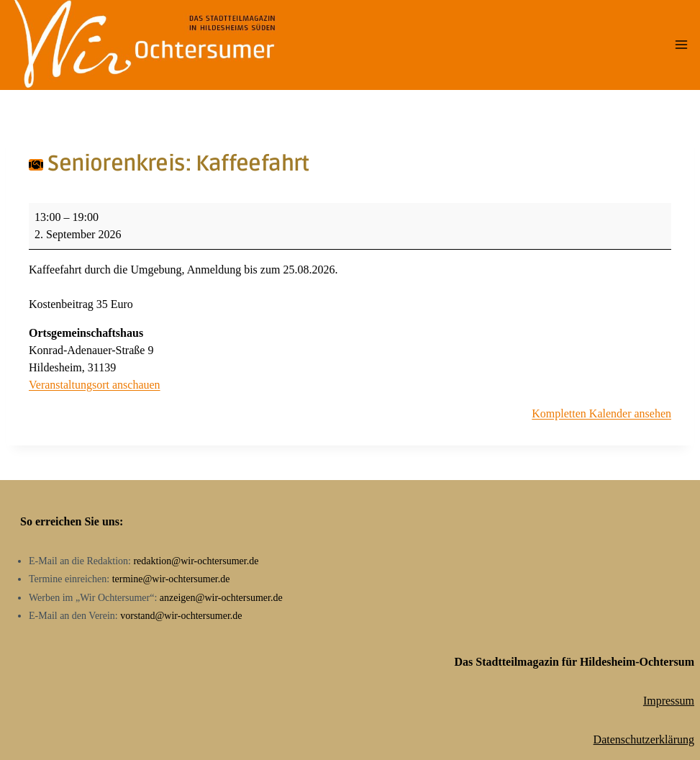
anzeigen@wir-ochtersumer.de (221, 598)
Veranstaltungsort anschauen (95, 385)
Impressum (669, 701)
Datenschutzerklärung (644, 739)
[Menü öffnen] (681, 45)
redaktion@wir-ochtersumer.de (196, 561)
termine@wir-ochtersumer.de (171, 579)
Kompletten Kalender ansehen (601, 413)
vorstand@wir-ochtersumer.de (181, 616)
